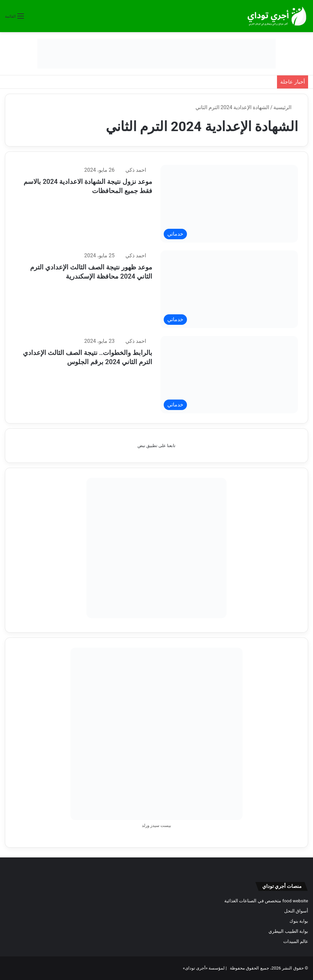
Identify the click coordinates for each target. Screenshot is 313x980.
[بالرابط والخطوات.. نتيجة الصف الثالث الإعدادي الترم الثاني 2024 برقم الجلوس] (229, 375)
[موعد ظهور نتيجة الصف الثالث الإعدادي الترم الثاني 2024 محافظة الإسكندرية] (229, 289)
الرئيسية (286, 107)
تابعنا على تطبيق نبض (157, 446)
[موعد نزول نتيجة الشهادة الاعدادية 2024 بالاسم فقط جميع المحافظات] (229, 204)
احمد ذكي (136, 170)
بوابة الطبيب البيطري (288, 931)
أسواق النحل (296, 911)
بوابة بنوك (299, 921)
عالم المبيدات (296, 941)
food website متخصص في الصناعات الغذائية (266, 901)
